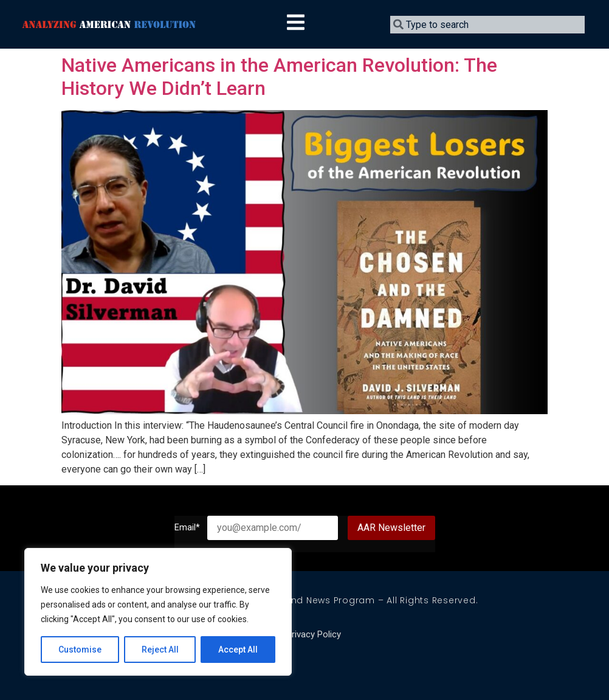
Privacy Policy (314, 634)
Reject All (160, 650)
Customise (80, 650)
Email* (191, 528)
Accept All (238, 650)
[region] (158, 612)
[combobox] (487, 25)
